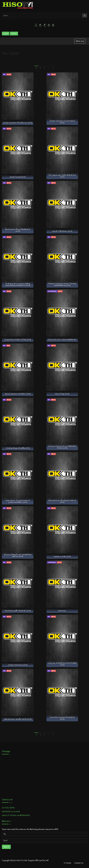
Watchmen (62, 611)
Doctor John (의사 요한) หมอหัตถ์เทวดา (62, 340)
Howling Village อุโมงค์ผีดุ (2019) (18, 448)
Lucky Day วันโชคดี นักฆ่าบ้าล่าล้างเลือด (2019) (62, 664)
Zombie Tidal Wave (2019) (18, 665)
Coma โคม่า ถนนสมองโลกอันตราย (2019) (62, 718)
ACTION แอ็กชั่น (8, 808)
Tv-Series (67, 863)
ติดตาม (6, 847)
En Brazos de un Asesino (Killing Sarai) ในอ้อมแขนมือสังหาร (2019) (18, 284)
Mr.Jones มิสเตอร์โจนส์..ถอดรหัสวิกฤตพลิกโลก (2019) (18, 555)
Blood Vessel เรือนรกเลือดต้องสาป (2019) (18, 230)
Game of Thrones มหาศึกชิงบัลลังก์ (16, 815)
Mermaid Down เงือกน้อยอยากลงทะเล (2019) (62, 501)
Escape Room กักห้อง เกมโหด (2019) (18, 340)
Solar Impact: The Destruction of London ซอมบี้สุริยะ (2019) (18, 501)
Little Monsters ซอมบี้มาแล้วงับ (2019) (18, 719)
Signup (14, 33)
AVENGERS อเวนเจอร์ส (11, 811)
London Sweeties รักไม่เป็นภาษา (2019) (18, 123)
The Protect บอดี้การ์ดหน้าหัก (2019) (18, 611)
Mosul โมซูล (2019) (62, 394)
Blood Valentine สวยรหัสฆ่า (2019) (18, 394)
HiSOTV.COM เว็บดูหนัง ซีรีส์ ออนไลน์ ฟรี (32, 860)
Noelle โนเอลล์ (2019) (18, 177)
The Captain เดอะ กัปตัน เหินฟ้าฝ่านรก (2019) (62, 176)
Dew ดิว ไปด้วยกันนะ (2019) (62, 231)
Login (6, 33)
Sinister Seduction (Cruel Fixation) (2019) (62, 122)
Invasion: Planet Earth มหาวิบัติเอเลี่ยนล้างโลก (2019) (62, 447)
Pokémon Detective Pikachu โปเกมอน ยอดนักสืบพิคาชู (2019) (62, 284)
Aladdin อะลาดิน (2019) (62, 556)
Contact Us (79, 863)
